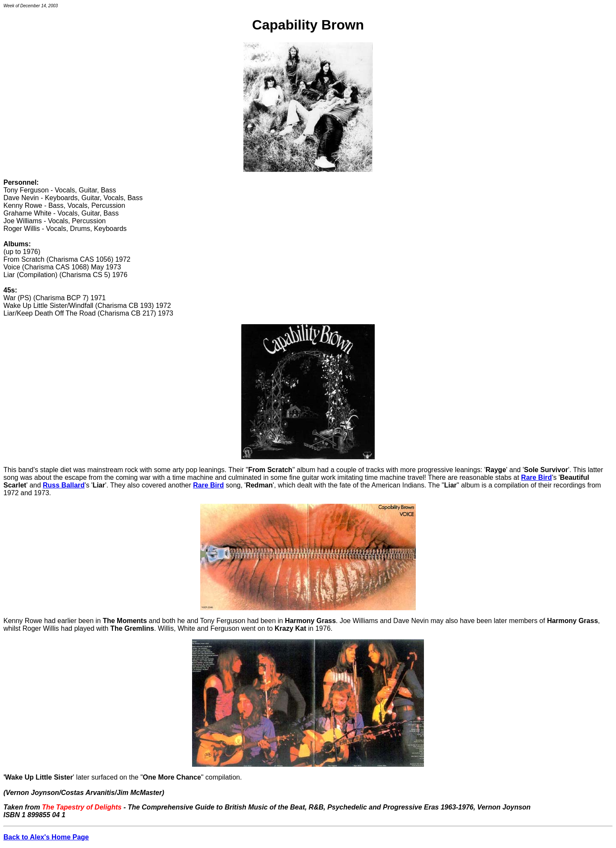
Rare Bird (536, 477)
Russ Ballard (64, 485)
